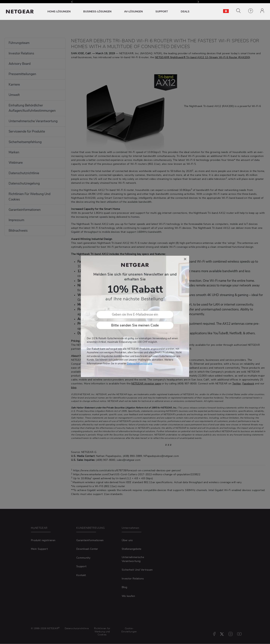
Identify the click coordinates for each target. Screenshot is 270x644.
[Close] (185, 259)
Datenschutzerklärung (139, 364)
